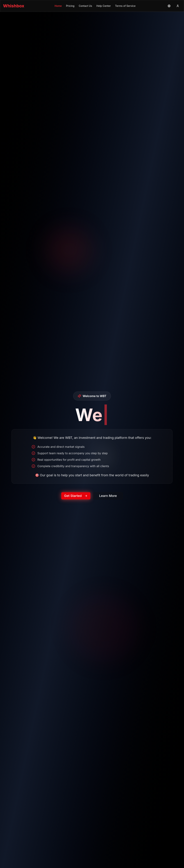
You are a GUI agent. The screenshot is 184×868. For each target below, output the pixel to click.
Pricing (70, 6)
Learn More (108, 497)
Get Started (76, 497)
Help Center (104, 6)
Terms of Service (125, 6)
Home (58, 6)
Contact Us (85, 6)
